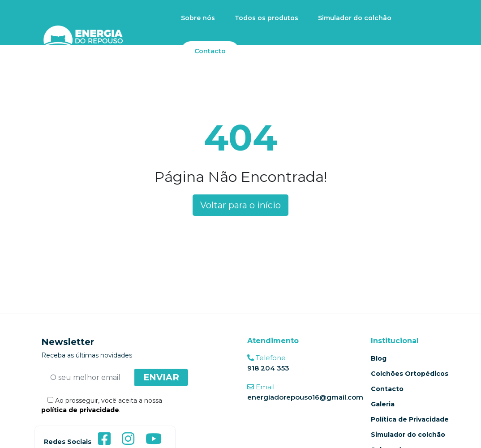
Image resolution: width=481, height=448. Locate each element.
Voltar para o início (240, 205)
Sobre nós (198, 18)
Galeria (383, 404)
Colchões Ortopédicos (410, 374)
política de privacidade (80, 410)
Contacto (210, 51)
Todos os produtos (266, 18)
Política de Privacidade (410, 419)
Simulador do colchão (355, 18)
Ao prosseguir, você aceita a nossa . (102, 405)
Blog (379, 358)
